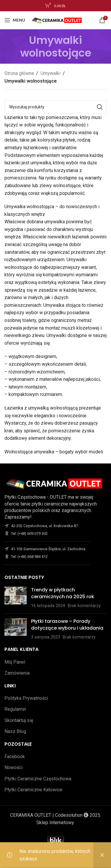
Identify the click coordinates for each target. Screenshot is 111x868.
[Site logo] (58, 20)
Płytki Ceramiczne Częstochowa (38, 779)
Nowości (13, 767)
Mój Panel (15, 662)
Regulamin (15, 709)
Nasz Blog (15, 731)
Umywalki (50, 73)
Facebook (15, 757)
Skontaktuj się (19, 720)
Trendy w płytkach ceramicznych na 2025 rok (63, 593)
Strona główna (19, 73)
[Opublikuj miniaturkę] (16, 598)
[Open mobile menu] (15, 20)
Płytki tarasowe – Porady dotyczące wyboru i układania (67, 624)
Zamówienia (17, 673)
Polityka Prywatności (26, 698)
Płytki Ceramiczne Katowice (33, 790)
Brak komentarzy (84, 606)
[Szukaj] (55, 107)
